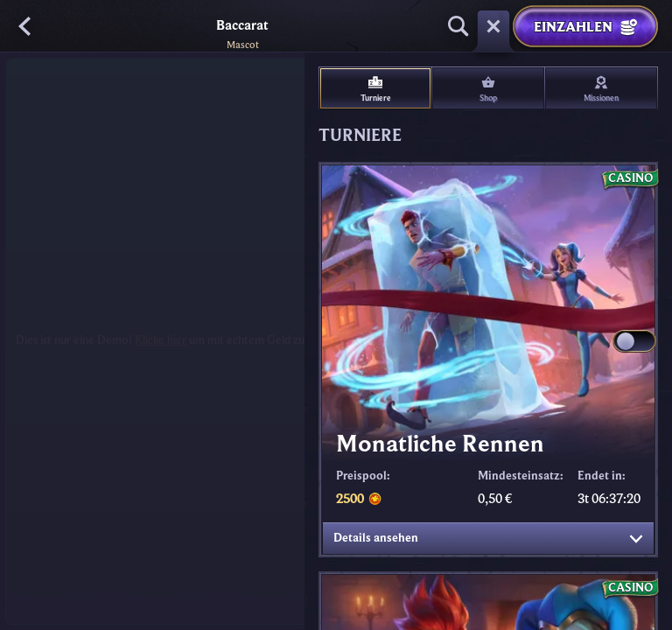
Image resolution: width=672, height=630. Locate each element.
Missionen (601, 89)
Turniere (376, 89)
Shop (488, 89)
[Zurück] (26, 26)
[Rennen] (493, 26)
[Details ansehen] (636, 539)
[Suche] (458, 26)
